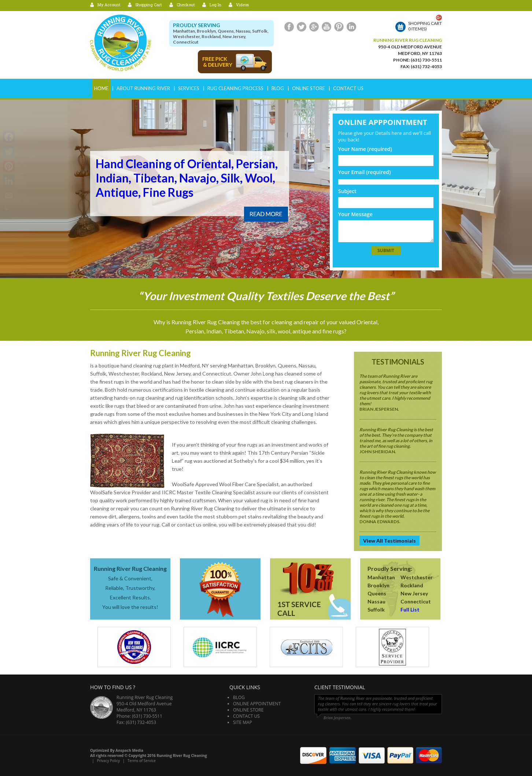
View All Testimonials (389, 541)
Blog (278, 88)
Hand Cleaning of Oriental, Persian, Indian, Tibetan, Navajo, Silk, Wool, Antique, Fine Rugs (187, 178)
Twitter (302, 27)
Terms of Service (142, 761)
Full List (410, 609)
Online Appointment (257, 704)
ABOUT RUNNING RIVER (143, 88)
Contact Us (348, 88)
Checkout (186, 5)
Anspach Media (129, 750)
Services (189, 88)
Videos (242, 5)
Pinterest (339, 27)
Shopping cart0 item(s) (425, 26)
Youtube (326, 27)
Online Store (309, 88)
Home (101, 88)
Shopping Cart (149, 5)
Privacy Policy (108, 761)
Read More (266, 214)
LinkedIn (351, 27)
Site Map (243, 722)
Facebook (289, 27)
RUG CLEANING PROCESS (235, 88)
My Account (109, 5)
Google (314, 27)
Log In (215, 5)
